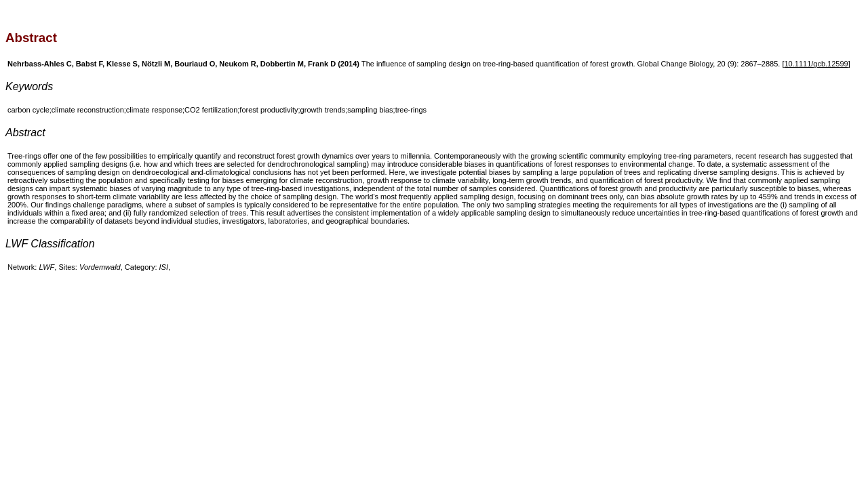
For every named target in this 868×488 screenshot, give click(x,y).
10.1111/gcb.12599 (816, 64)
